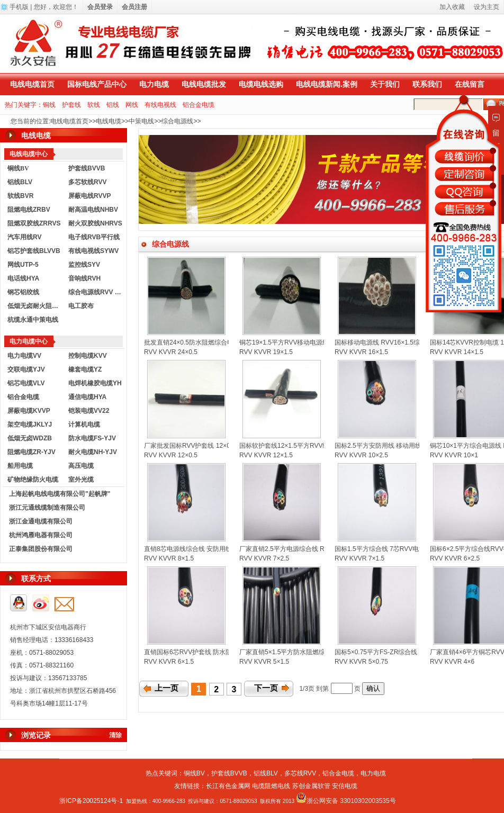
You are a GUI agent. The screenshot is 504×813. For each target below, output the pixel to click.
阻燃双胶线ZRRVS (34, 223)
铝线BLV (20, 182)
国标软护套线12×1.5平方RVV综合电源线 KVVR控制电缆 (319, 446)
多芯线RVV (300, 773)
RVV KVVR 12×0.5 (171, 455)
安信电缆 (345, 786)
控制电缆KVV (88, 356)
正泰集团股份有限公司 (41, 549)
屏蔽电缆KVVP (29, 411)
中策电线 (141, 121)
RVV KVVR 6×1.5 (169, 662)
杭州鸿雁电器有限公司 (41, 535)
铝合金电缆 (199, 105)
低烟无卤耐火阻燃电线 (35, 306)
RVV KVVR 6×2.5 (455, 558)
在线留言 (470, 84)
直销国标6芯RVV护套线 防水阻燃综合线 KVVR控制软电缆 (226, 652)
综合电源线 (177, 121)
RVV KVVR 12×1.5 (266, 455)
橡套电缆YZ (85, 369)
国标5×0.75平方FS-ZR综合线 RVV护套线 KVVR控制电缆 (415, 652)
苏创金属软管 (311, 786)
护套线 (71, 105)
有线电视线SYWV (93, 251)
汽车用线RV (24, 237)
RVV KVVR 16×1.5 (361, 352)
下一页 (266, 688)
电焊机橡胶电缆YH (95, 383)
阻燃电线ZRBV (29, 210)
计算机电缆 (84, 424)
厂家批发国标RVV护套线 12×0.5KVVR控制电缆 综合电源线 (228, 446)
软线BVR (20, 196)
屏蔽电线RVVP (89, 196)
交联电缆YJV (26, 369)
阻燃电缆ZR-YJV (31, 452)
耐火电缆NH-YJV (93, 452)
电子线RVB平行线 (94, 237)
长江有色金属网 (228, 786)
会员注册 (134, 7)
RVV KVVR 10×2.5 (361, 455)
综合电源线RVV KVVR (96, 292)
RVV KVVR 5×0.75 (361, 662)
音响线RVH (84, 278)
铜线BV (194, 773)
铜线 (49, 105)
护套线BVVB (87, 168)
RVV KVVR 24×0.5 (171, 352)
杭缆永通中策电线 (33, 320)
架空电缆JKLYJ (30, 424)
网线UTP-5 (23, 265)
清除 (115, 735)
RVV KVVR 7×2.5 (264, 558)
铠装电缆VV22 (89, 411)
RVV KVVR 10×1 (454, 455)
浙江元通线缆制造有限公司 (47, 508)
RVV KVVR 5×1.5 (264, 662)
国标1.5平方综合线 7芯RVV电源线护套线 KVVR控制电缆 (415, 549)
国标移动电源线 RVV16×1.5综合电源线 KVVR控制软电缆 (415, 342)
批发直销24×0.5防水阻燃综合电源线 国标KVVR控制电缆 (224, 342)
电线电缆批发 (204, 84)
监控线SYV (84, 265)
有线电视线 (160, 105)
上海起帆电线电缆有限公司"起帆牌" (60, 494)
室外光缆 (81, 480)
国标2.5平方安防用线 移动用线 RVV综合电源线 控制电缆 (415, 446)
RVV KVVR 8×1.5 (169, 558)
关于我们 (385, 84)
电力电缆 (154, 84)
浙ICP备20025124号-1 (91, 801)
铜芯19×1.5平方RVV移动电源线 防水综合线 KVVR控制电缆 (323, 342)
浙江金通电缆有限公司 (41, 521)
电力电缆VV (24, 356)
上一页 (166, 688)
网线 (132, 105)
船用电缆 (20, 466)
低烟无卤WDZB (30, 438)
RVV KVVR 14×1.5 (457, 352)
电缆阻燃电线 (271, 786)
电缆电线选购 (261, 84)
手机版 (19, 7)
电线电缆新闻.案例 (327, 84)
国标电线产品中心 (97, 84)
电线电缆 (109, 121)
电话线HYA (23, 278)
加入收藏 (452, 7)
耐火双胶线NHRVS (95, 223)
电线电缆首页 (32, 84)
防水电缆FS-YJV (92, 438)
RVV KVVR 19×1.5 (266, 352)
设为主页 (487, 7)
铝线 (113, 105)
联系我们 (427, 84)
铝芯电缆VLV (26, 383)
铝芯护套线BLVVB (34, 251)
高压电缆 (81, 466)
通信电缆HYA (87, 397)
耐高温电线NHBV (93, 210)
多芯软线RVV (87, 182)
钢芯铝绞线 (23, 292)
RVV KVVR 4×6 (452, 662)
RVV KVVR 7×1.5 (359, 558)
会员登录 (100, 7)
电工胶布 (81, 306)
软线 (94, 105)
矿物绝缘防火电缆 (33, 480)
